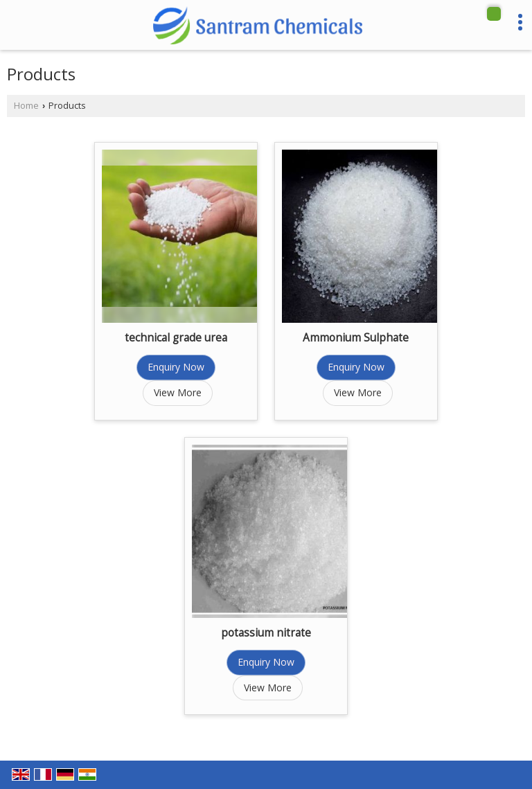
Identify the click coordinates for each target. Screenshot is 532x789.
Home (26, 106)
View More (178, 392)
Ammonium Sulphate (356, 338)
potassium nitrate (266, 633)
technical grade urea (176, 338)
